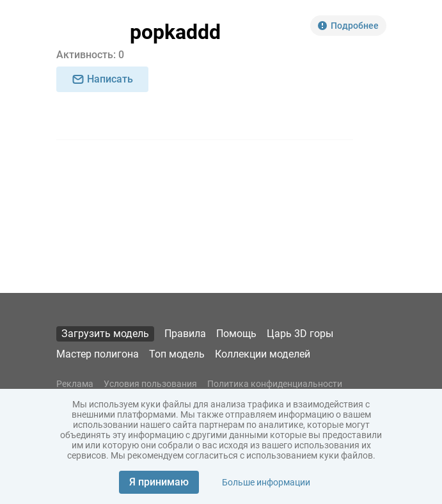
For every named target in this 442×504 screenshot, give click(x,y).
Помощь (236, 334)
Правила (185, 334)
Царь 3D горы (300, 334)
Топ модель (177, 354)
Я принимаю (159, 482)
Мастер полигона (98, 354)
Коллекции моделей (263, 354)
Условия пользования (150, 384)
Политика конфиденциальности (275, 384)
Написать (102, 79)
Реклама (75, 384)
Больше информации (266, 482)
